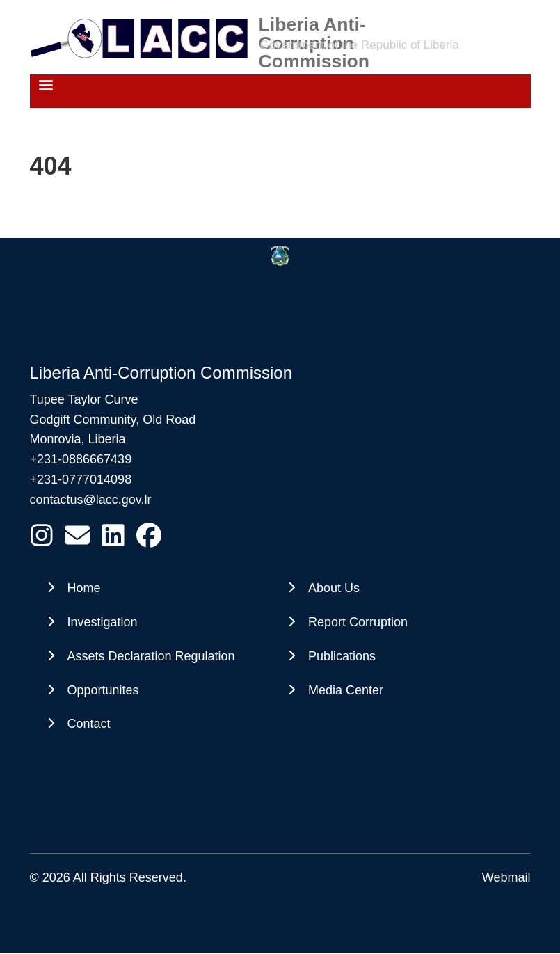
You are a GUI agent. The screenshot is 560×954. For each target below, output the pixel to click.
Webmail (506, 877)
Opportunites (103, 690)
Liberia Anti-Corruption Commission (314, 24)
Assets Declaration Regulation (151, 656)
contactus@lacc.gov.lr (91, 500)
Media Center (346, 690)
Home (84, 588)
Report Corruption (358, 622)
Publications (342, 656)
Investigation (103, 622)
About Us (334, 588)
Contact (89, 724)
